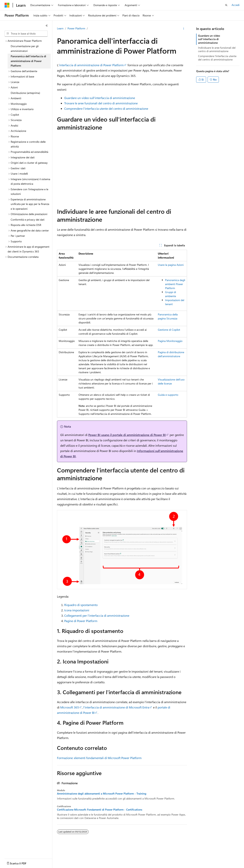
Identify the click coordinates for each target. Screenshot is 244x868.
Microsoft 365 (70, 707)
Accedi (236, 5)
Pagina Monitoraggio (170, 341)
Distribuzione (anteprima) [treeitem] (25, 93)
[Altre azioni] (184, 29)
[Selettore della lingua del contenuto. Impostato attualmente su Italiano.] (13, 862)
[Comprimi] (47, 26)
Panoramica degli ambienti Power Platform (175, 284)
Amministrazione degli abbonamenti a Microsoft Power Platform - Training (102, 794)
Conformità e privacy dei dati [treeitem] (28, 220)
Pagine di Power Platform (81, 621)
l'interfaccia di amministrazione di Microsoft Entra (116, 707)
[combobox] (26, 34)
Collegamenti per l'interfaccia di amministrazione (97, 615)
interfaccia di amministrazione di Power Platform (91, 65)
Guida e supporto (168, 395)
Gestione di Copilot (169, 330)
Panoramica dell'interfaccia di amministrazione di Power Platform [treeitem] (28, 61)
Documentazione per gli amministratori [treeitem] (25, 48)
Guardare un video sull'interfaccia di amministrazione (100, 98)
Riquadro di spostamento (81, 605)
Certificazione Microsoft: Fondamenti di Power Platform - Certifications (100, 810)
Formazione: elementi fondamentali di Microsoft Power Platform (99, 758)
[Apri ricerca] (226, 5)
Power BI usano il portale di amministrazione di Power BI (127, 435)
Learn (60, 28)
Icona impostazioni (77, 610)
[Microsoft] (7, 5)
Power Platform (76, 28)
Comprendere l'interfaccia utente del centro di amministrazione (106, 108)
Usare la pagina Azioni (171, 265)
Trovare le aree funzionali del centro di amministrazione (101, 103)
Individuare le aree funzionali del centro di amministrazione (217, 49)
